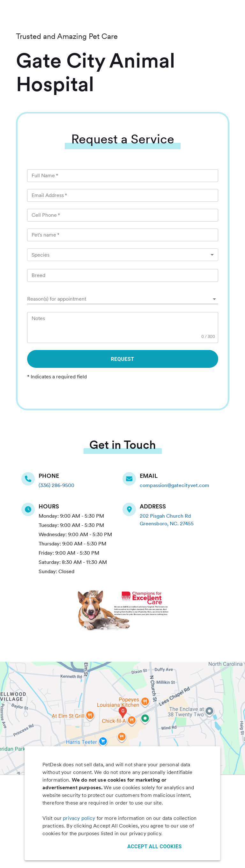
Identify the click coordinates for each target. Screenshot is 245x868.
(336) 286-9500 (56, 485)
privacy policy (79, 818)
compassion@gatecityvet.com (174, 485)
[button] (123, 299)
